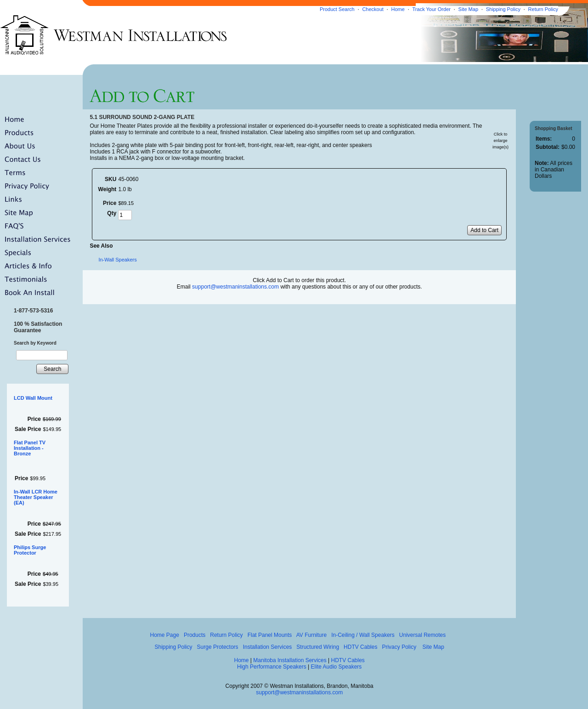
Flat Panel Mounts (270, 635)
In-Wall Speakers (117, 260)
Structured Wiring (318, 647)
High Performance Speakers (272, 667)
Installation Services (268, 647)
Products (195, 635)
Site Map (468, 9)
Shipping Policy (503, 9)
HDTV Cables (360, 647)
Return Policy (543, 9)
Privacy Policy (399, 647)
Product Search (337, 9)
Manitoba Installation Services (290, 660)
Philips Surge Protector (30, 550)
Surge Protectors (218, 647)
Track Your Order (432, 9)
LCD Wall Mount (33, 398)
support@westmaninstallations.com (235, 287)
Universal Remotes (422, 635)
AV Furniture (311, 635)
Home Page (164, 635)
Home (398, 9)
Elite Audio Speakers (336, 667)
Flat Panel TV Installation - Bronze (30, 448)
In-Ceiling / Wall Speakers (363, 635)
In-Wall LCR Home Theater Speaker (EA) (36, 497)
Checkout (373, 9)
